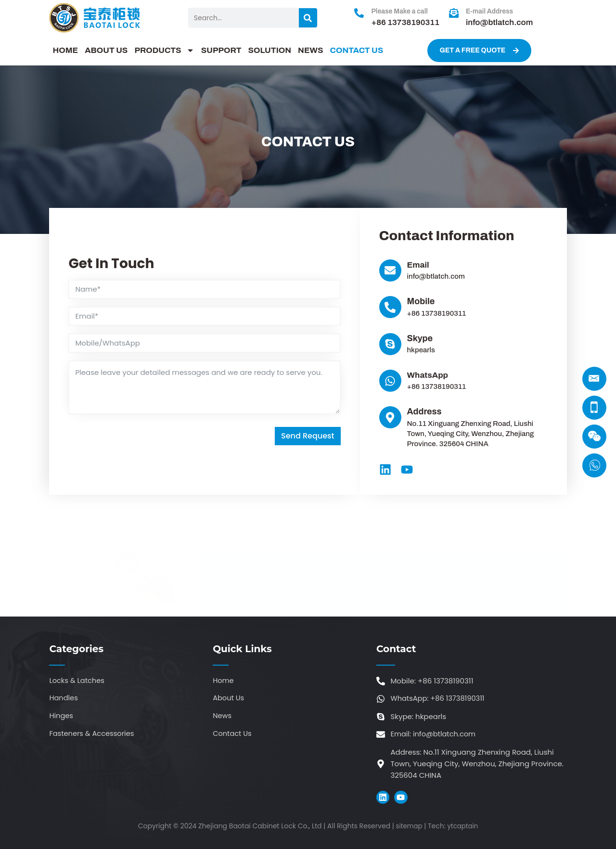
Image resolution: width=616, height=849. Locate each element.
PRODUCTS (164, 51)
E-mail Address (489, 11)
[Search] (308, 18)
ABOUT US (106, 50)
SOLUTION (270, 50)
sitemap (408, 827)
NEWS (310, 50)
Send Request (308, 436)
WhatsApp (429, 375)
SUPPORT (221, 50)
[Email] (390, 270)
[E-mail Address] (454, 13)
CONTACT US (356, 50)
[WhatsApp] (390, 381)
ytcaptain (463, 827)
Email (419, 265)
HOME (65, 50)
